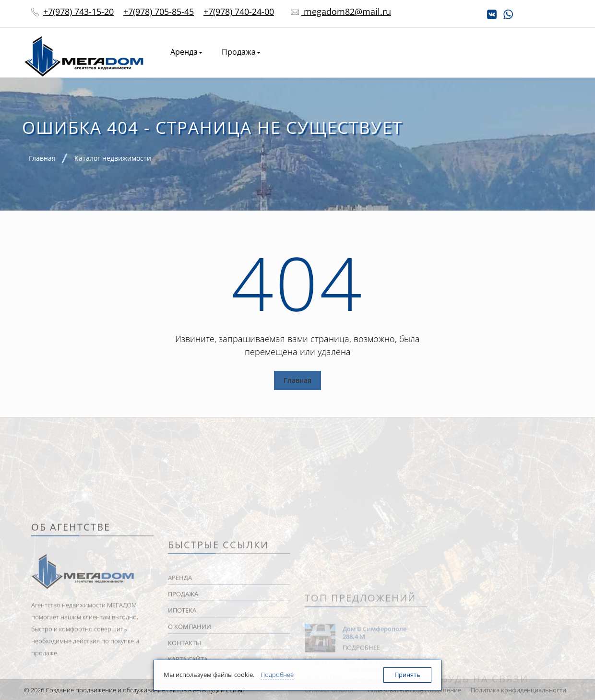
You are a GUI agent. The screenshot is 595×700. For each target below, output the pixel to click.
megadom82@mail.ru (346, 12)
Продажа (241, 52)
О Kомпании (466, 52)
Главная (297, 380)
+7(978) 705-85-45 (159, 12)
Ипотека (408, 52)
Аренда (186, 52)
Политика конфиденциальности (518, 690)
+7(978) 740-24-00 (239, 12)
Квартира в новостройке (326, 52)
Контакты (527, 52)
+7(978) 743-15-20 (78, 12)
